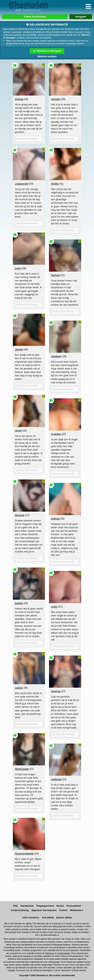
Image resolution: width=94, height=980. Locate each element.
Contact (63, 910)
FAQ (15, 906)
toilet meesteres (31, 917)
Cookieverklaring (20, 910)
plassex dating (64, 917)
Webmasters (77, 910)
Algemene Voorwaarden (44, 910)
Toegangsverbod (45, 906)
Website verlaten (47, 57)
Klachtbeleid (27, 906)
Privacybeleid (74, 906)
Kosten (60, 906)
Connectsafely (64, 953)
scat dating (48, 917)
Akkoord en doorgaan (47, 51)
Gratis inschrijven (35, 17)
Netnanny (50, 953)
